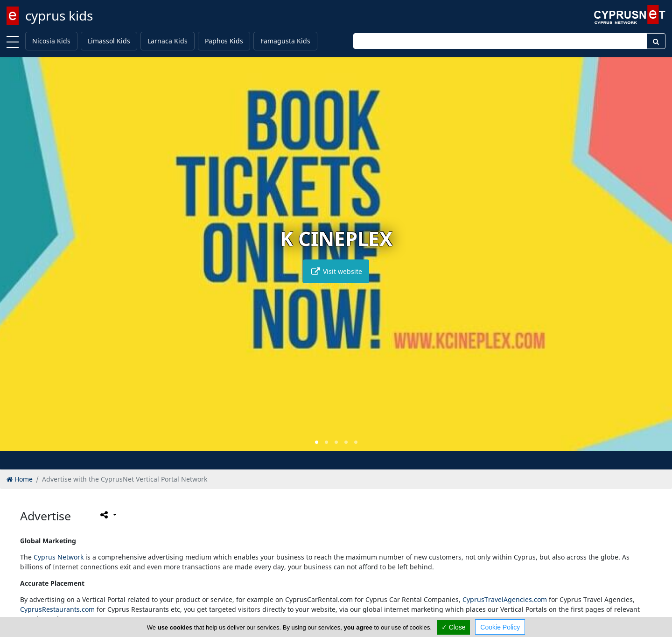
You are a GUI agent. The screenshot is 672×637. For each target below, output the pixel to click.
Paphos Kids (224, 41)
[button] (317, 442)
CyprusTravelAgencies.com (505, 599)
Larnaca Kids (168, 41)
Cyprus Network (59, 557)
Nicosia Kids (51, 41)
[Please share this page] (108, 515)
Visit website (336, 271)
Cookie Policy (500, 627)
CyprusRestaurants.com (57, 609)
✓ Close (454, 627)
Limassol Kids (109, 41)
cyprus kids (59, 15)
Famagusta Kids (285, 41)
